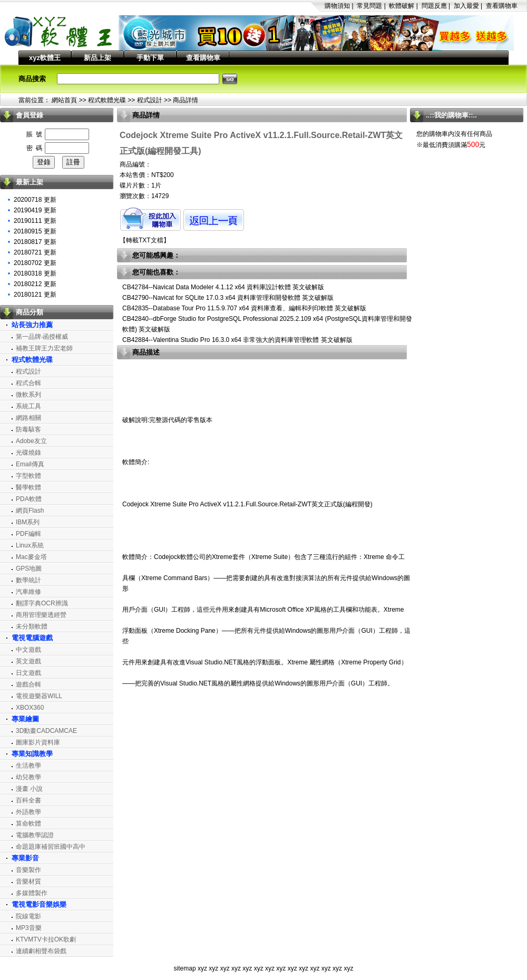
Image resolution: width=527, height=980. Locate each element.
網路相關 (28, 418)
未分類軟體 (32, 626)
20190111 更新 (35, 221)
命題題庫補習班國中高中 (51, 847)
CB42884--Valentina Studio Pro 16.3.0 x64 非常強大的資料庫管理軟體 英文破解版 (237, 340)
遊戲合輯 (28, 684)
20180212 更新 (35, 284)
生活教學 (28, 766)
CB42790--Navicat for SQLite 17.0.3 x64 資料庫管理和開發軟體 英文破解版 (228, 298)
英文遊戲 (28, 661)
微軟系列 (28, 395)
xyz (202, 968)
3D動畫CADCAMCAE (46, 731)
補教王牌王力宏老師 (44, 348)
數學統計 (28, 580)
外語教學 (28, 812)
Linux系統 (30, 545)
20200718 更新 (35, 200)
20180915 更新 (35, 231)
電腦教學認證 (35, 835)
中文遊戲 (28, 650)
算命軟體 (28, 824)
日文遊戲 (28, 673)
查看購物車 (502, 6)
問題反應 (434, 6)
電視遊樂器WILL (39, 696)
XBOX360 (30, 708)
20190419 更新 (35, 210)
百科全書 (28, 800)
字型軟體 (28, 476)
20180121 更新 (35, 295)
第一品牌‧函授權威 (42, 337)
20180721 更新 (35, 252)
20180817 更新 (35, 242)
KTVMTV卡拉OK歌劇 (46, 939)
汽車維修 (28, 592)
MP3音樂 (29, 928)
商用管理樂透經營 (41, 615)
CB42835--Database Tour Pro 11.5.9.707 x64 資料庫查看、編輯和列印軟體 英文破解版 (244, 308)
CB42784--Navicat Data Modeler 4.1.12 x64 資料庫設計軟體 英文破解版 (223, 287)
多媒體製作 (32, 893)
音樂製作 (28, 870)
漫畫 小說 (29, 789)
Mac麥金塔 (31, 557)
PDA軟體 (29, 499)
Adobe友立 (31, 441)
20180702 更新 (35, 263)
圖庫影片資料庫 (38, 742)
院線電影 (28, 916)
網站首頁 (64, 100)
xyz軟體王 (45, 58)
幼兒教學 (28, 777)
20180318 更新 (35, 273)
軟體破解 (402, 6)
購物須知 (337, 6)
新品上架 (97, 58)
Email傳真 (30, 464)
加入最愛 (466, 6)
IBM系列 (28, 522)
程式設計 (150, 100)
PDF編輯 (28, 534)
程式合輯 (28, 383)
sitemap (185, 968)
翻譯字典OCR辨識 (42, 603)
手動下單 (150, 58)
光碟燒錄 (28, 453)
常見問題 (369, 6)
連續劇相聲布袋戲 (41, 951)
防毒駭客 (28, 429)
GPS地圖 (29, 569)
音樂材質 (28, 881)
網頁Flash (30, 511)
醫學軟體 (28, 487)
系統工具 (28, 406)
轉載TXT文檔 (145, 240)
